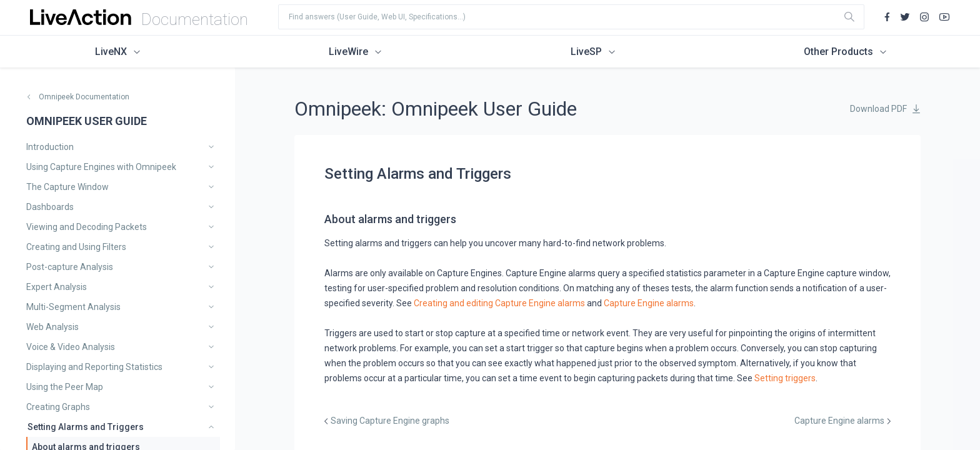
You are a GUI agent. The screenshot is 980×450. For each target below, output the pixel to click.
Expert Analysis (57, 287)
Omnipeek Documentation (84, 97)
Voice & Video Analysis (71, 347)
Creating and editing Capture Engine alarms (499, 303)
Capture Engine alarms (649, 303)
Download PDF (878, 109)
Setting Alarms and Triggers (86, 427)
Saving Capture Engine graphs (390, 421)
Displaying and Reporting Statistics (94, 367)
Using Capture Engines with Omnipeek (101, 167)
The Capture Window (67, 187)
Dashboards (50, 207)
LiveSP (586, 52)
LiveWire (348, 52)
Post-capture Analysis (70, 267)
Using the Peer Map (65, 387)
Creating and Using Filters (76, 247)
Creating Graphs (58, 407)
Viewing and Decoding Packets (87, 227)
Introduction (50, 147)
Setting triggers (785, 378)
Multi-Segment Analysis (73, 307)
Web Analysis (52, 327)
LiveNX (111, 52)
